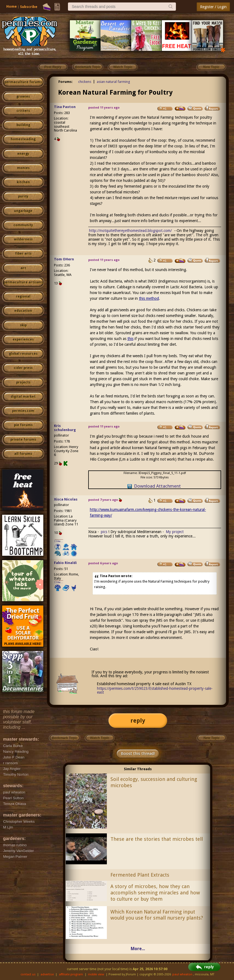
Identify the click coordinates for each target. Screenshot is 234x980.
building (23, 125)
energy (23, 154)
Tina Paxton (65, 107)
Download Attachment (157, 486)
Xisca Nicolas (66, 499)
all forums (23, 454)
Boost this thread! (138, 754)
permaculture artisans (23, 282)
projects (23, 382)
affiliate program (71, 974)
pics (104, 532)
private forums (23, 440)
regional (23, 296)
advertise (47, 974)
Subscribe (29, 7)
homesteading (23, 139)
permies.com (23, 411)
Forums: (66, 82)
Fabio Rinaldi (65, 563)
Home (12, 6)
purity (23, 196)
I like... (59, 541)
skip (23, 325)
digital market (23, 397)
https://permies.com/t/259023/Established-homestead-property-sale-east (155, 690)
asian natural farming (113, 82)
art (23, 268)
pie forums (23, 425)
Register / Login (213, 7)
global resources (23, 354)
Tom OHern (64, 259)
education (23, 311)
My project (175, 532)
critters (23, 111)
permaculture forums (23, 82)
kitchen (23, 182)
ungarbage (23, 211)
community (23, 225)
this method (149, 298)
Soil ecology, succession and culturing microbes (154, 782)
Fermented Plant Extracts (140, 875)
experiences (23, 339)
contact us (28, 974)
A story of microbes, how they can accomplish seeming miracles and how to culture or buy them (155, 893)
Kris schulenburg (65, 428)
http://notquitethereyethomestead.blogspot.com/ (130, 231)
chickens (85, 82)
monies (23, 168)
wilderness (23, 239)
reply (138, 721)
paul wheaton (182, 974)
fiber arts (23, 254)
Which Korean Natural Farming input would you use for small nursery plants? (157, 915)
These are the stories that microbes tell (157, 839)
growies (23, 97)
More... (138, 949)
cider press (23, 368)
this (130, 339)
